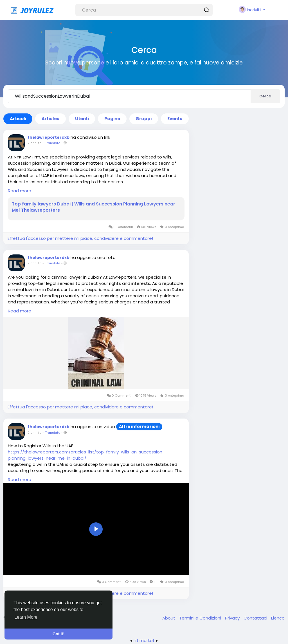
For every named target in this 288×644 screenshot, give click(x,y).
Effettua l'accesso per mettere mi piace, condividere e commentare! (80, 238)
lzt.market (144, 640)
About (169, 618)
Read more (20, 191)
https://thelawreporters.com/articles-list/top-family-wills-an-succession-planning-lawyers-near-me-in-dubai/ (86, 455)
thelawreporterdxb (49, 137)
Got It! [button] (58, 634)
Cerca (265, 96)
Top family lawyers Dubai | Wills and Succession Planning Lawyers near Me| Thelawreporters (94, 207)
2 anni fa (35, 143)
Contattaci (256, 618)
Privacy (233, 618)
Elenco (278, 618)
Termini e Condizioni (201, 618)
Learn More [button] (26, 617)
